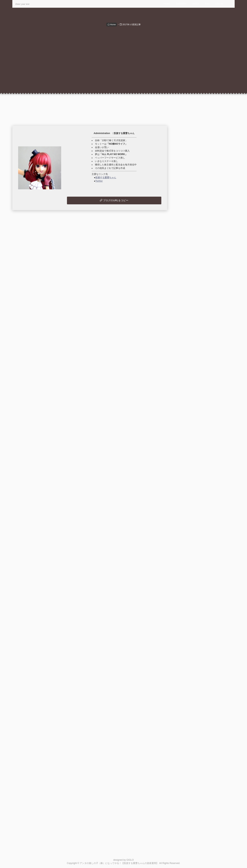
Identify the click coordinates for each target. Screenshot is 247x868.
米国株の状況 (188, 658)
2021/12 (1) (187, 466)
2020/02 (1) (187, 556)
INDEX (196, 4)
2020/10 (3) (187, 529)
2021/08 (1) (187, 484)
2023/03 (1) (187, 399)
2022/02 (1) (187, 457)
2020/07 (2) (187, 543)
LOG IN (219, 4)
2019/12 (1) (187, 561)
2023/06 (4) (187, 385)
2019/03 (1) (187, 565)
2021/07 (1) (187, 489)
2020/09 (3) (187, 534)
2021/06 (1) (187, 493)
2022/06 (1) (187, 439)
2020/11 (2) (187, 525)
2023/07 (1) (187, 380)
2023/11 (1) (187, 363)
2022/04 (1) (187, 448)
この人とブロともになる (191, 690)
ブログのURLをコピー (114, 200)
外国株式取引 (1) (186, 275)
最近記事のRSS (189, 621)
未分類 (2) (182, 289)
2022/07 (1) (187, 435)
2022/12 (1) (187, 412)
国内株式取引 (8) (186, 270)
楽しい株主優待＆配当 (193, 649)
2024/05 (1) (187, 335)
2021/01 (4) (187, 516)
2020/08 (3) (187, 538)
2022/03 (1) (187, 453)
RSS (207, 4)
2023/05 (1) (187, 390)
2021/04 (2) (187, 502)
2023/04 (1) (187, 394)
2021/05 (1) (187, 498)
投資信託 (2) (184, 280)
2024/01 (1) (187, 353)
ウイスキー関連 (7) (187, 284)
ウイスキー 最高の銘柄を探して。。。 (203, 653)
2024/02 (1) (187, 349)
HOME (167, 4)
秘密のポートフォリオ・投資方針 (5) (198, 261)
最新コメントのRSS (192, 626)
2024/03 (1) (187, 344)
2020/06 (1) (187, 547)
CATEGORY (181, 4)
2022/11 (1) (187, 416)
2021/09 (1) (187, 480)
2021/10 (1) (187, 475)
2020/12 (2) (187, 520)
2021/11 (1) (187, 471)
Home (112, 24)
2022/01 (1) (187, 462)
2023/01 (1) (187, 408)
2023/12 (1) (187, 358)
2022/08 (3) (187, 430)
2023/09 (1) (187, 371)
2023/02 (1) (187, 403)
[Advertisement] (123, 56)
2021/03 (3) (187, 507)
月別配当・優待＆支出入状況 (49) (196, 266)
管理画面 (186, 662)
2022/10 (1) (187, 421)
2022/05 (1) (187, 444)
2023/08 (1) (187, 376)
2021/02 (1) (187, 511)
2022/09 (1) (187, 426)
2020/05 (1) (187, 552)
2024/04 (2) (187, 340)
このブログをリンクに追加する (194, 667)
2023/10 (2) (187, 367)
